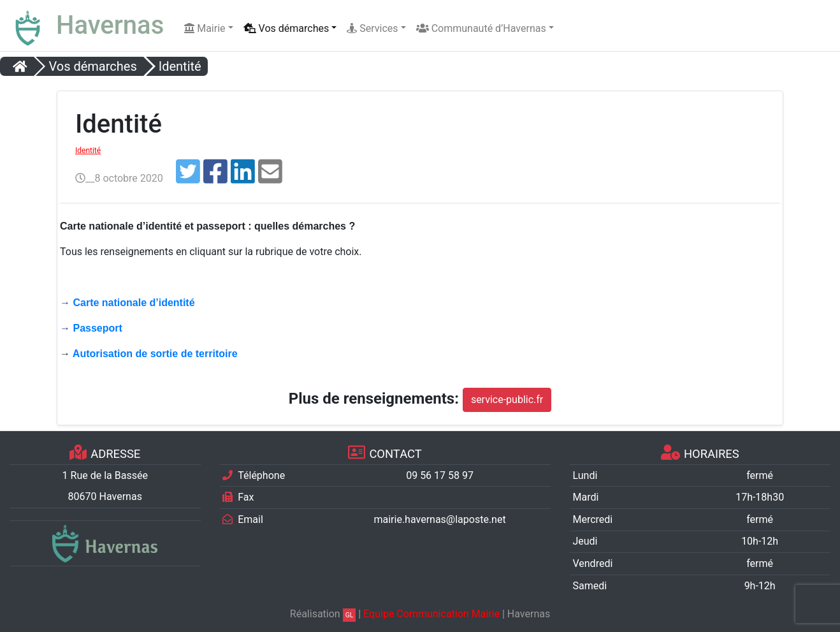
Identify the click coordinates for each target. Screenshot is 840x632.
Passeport (97, 328)
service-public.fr (507, 400)
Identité (88, 151)
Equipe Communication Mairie (431, 614)
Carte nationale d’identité (134, 303)
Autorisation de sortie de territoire (155, 354)
